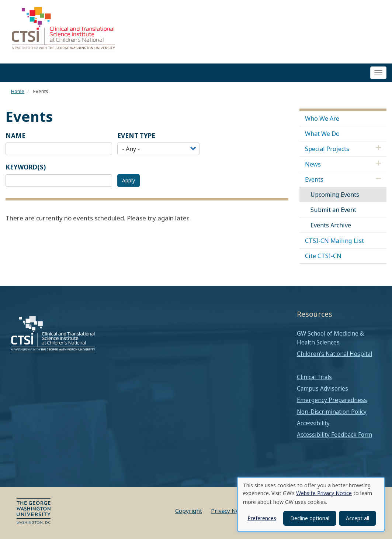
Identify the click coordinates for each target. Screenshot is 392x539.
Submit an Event (333, 210)
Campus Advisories (322, 388)
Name (15, 136)
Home (18, 92)
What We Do (322, 134)
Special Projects (327, 149)
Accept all (358, 518)
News (313, 164)
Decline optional (310, 518)
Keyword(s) (26, 167)
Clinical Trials (314, 377)
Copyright (189, 511)
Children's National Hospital (334, 354)
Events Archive (331, 225)
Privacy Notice (230, 511)
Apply (129, 180)
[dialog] (311, 504)
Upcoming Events (335, 195)
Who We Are (322, 119)
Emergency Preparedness (332, 400)
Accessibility (313, 423)
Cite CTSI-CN (323, 256)
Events (314, 179)
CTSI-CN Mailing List (334, 241)
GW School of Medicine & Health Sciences (330, 338)
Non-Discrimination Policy (332, 412)
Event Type (136, 136)
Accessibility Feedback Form (334, 435)
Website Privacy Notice (324, 493)
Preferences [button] (262, 518)
